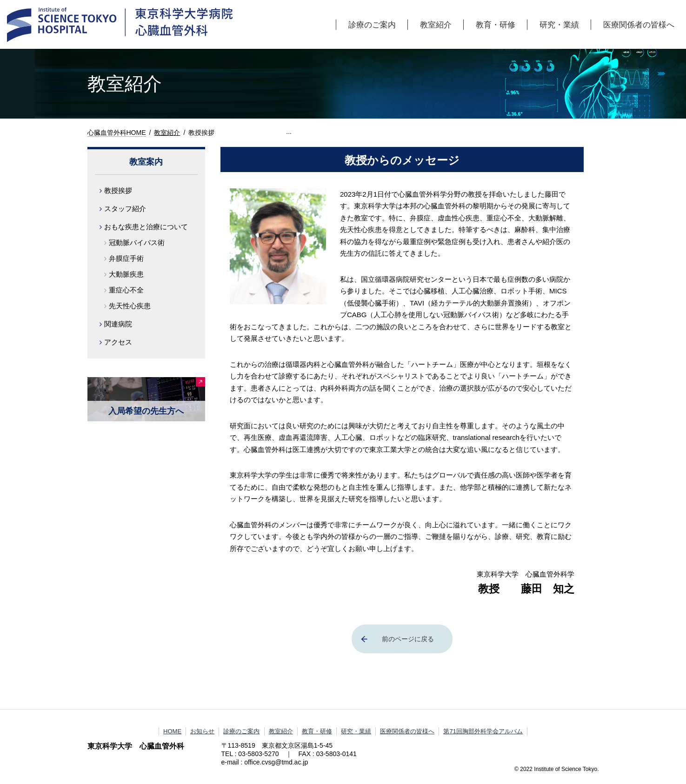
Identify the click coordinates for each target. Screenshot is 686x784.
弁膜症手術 (126, 258)
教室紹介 (436, 24)
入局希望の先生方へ (146, 411)
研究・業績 (559, 24)
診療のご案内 (372, 24)
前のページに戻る (408, 639)
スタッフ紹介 (125, 209)
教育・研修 (496, 24)
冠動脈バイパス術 (137, 243)
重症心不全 (126, 290)
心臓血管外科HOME (117, 133)
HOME (172, 731)
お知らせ (202, 731)
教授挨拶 (118, 190)
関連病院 (118, 324)
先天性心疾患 (130, 306)
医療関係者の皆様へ (639, 24)
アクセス (118, 342)
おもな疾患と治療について (146, 227)
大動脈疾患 (126, 274)
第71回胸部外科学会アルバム (483, 731)
